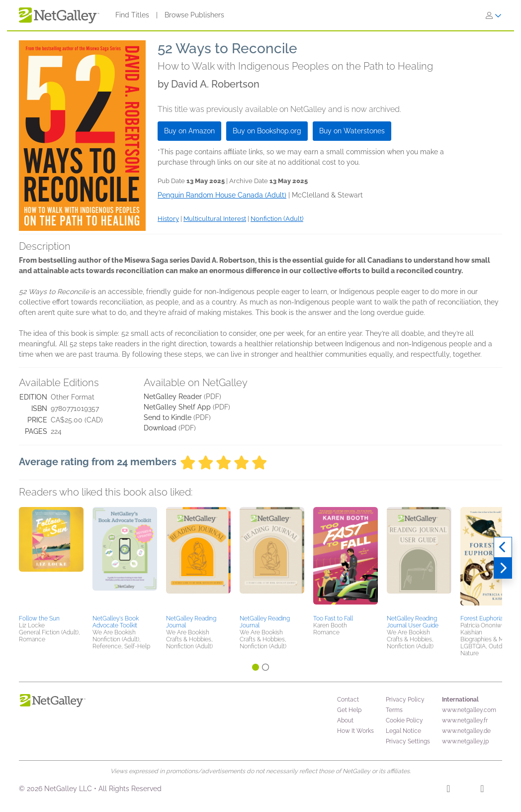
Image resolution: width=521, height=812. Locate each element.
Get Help (349, 710)
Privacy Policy (405, 700)
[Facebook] (448, 790)
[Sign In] (494, 15)
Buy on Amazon (189, 131)
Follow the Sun (39, 618)
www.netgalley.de (466, 731)
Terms (394, 710)
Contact (348, 700)
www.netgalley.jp (465, 741)
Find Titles (132, 15)
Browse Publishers (194, 15)
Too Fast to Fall (333, 618)
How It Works (355, 731)
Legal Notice (403, 731)
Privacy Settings (408, 741)
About (345, 720)
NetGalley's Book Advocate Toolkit (116, 622)
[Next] (503, 568)
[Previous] (503, 547)
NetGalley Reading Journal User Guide (413, 622)
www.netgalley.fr (465, 720)
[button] (51, 559)
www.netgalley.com (469, 710)
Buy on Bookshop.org (267, 131)
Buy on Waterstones (352, 131)
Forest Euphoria (481, 618)
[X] (482, 790)
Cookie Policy (404, 720)
